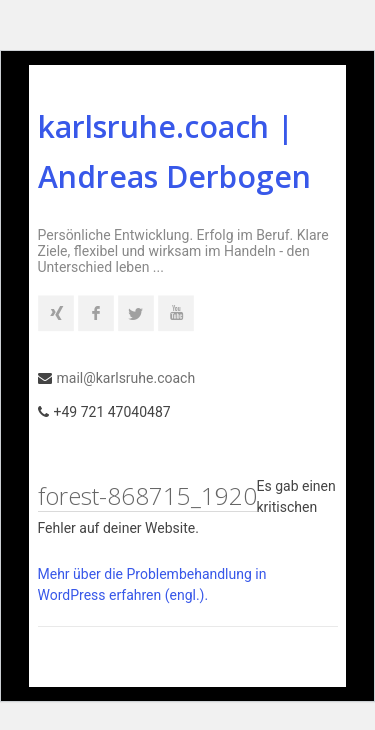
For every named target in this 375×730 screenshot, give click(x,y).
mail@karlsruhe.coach (126, 378)
